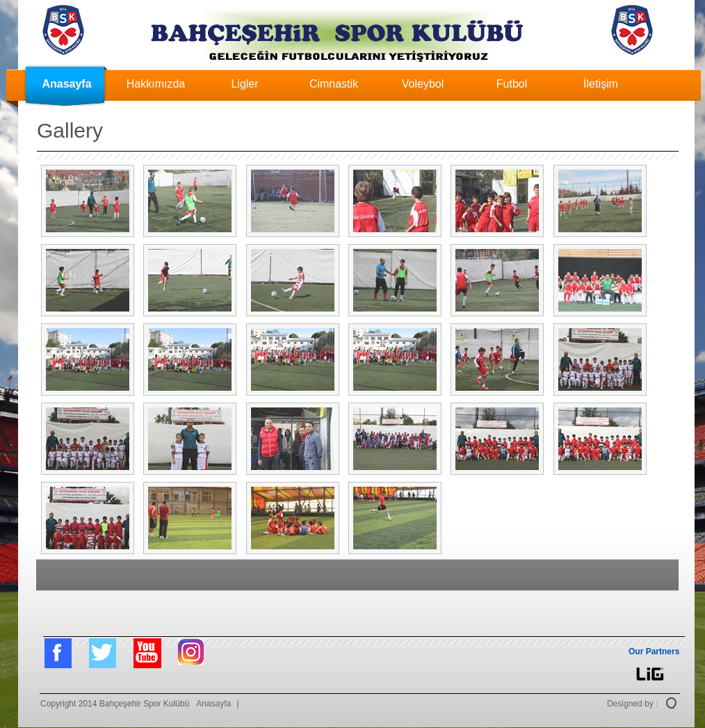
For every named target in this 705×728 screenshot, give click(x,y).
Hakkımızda (156, 84)
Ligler (244, 84)
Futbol (512, 84)
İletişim (601, 84)
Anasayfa (66, 84)
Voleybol (423, 84)
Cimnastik (334, 84)
